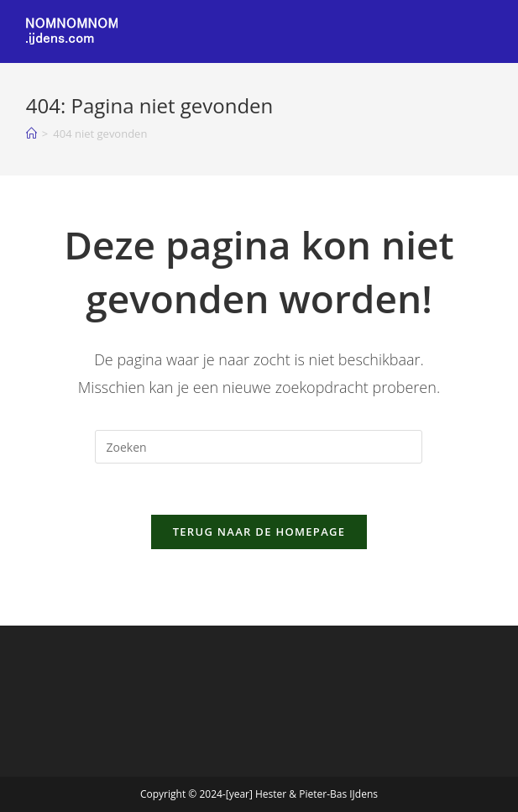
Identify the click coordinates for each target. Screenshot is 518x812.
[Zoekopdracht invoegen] (259, 447)
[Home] (31, 134)
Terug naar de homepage (259, 532)
